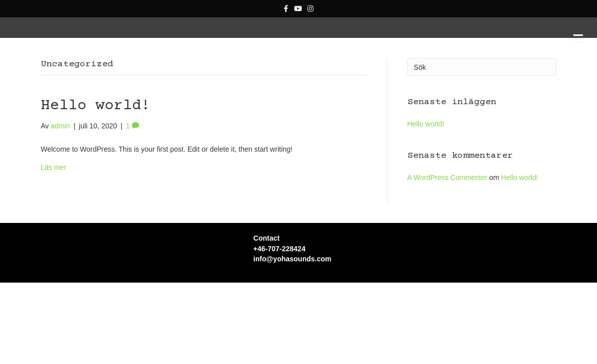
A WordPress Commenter (447, 223)
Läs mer (54, 213)
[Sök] (482, 113)
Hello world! (96, 152)
